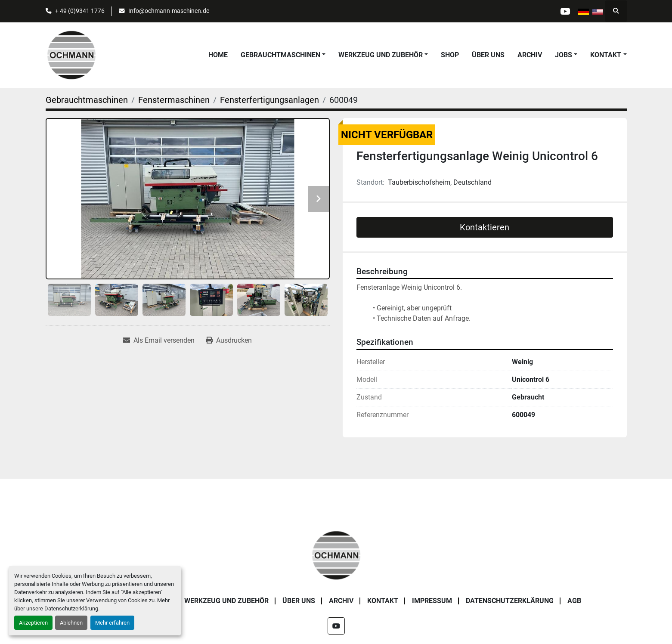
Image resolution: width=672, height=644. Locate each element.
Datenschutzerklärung (71, 608)
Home (218, 55)
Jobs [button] (564, 55)
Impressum (432, 601)
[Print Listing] (229, 341)
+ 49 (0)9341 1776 (80, 11)
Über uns (488, 55)
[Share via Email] (159, 341)
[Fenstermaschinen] (174, 100)
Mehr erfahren (112, 623)
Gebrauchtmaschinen (280, 55)
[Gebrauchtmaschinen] (87, 100)
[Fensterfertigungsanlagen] (269, 100)
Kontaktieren (485, 227)
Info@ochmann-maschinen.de (169, 11)
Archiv (530, 55)
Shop (450, 55)
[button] (283, 55)
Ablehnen (71, 623)
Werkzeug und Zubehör (381, 55)
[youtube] (565, 11)
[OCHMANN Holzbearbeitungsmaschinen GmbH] (336, 555)
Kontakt (606, 55)
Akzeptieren (33, 623)
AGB (574, 601)
